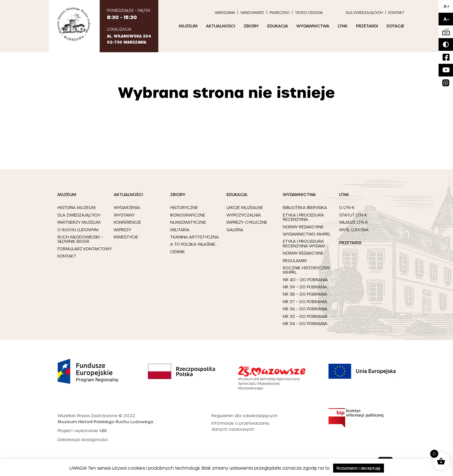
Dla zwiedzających (364, 12)
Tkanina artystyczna (194, 237)
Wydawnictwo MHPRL (307, 234)
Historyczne (184, 207)
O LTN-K (347, 207)
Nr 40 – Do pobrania (305, 280)
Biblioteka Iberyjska (305, 207)
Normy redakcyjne (303, 227)
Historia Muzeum (77, 207)
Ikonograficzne (188, 215)
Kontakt (396, 12)
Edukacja (278, 26)
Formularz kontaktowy (85, 249)
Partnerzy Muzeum (79, 222)
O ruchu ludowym (78, 230)
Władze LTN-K (354, 222)
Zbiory (251, 26)
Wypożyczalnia (244, 215)
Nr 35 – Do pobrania (305, 316)
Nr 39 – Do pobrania (305, 287)
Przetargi (367, 26)
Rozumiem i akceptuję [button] (359, 468)
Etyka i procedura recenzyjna (303, 217)
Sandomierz (252, 12)
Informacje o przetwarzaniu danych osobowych (241, 426)
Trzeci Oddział (309, 12)
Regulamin (295, 261)
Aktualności (221, 26)
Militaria (180, 230)
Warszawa (225, 12)
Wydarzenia (127, 207)
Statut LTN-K (353, 215)
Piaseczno (280, 12)
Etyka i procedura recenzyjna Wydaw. (304, 243)
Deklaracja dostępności (83, 439)
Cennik (178, 252)
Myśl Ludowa (354, 230)
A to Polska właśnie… (194, 244)
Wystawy (124, 215)
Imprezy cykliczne (247, 222)
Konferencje (127, 222)
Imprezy (122, 230)
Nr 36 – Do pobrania (305, 309)
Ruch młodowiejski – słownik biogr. (80, 239)
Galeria (235, 230)
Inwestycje (126, 237)
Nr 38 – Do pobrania (305, 294)
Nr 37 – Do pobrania (305, 302)
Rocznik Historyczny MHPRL (306, 270)
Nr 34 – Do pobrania (305, 323)
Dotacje (395, 26)
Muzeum (188, 26)
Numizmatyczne (188, 222)
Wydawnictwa (313, 26)
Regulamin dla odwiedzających (245, 416)
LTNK (343, 26)
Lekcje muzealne (245, 207)
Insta (444, 80)
